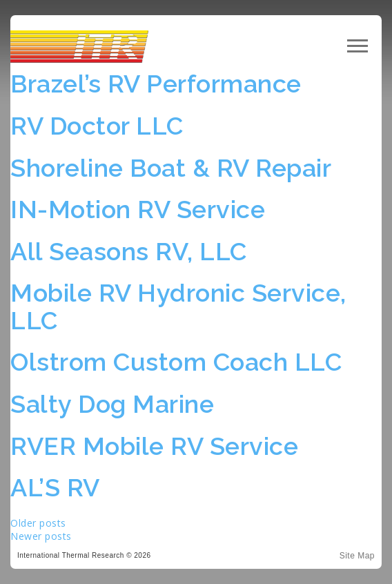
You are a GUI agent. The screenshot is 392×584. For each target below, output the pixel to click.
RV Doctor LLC (97, 126)
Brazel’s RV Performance (156, 84)
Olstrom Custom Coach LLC (176, 362)
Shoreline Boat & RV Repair (171, 168)
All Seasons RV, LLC (129, 251)
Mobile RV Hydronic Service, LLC (178, 306)
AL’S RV (55, 487)
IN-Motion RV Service (138, 209)
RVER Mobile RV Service (154, 446)
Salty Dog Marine (112, 404)
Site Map (357, 556)
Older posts (38, 523)
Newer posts (41, 536)
